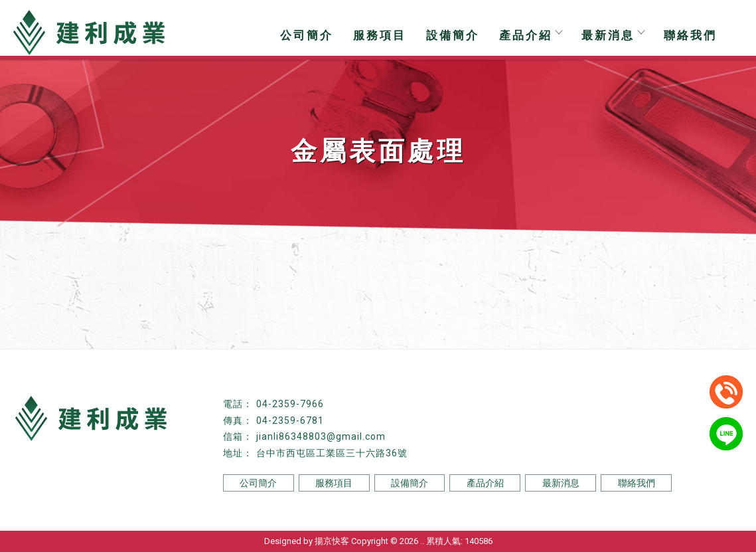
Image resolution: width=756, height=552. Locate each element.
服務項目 (380, 35)
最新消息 (613, 35)
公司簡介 (307, 35)
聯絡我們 (690, 35)
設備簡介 (453, 35)
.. (422, 541)
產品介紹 (530, 35)
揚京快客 (332, 541)
